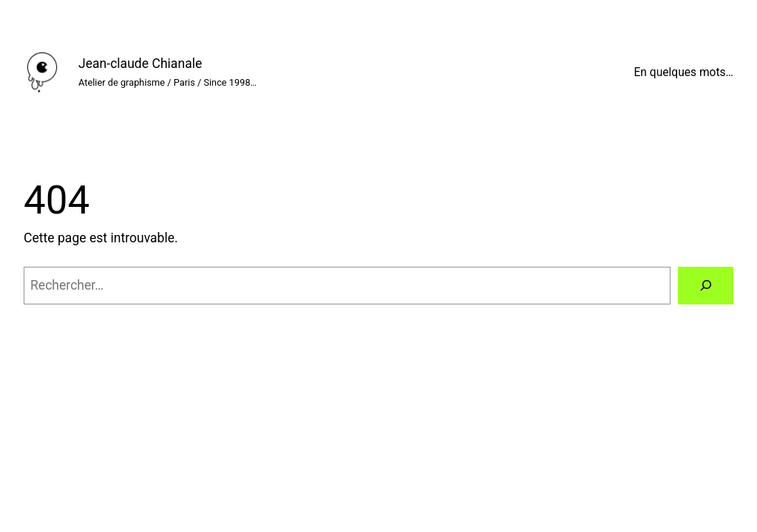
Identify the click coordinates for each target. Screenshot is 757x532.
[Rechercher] (706, 286)
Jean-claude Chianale (140, 64)
